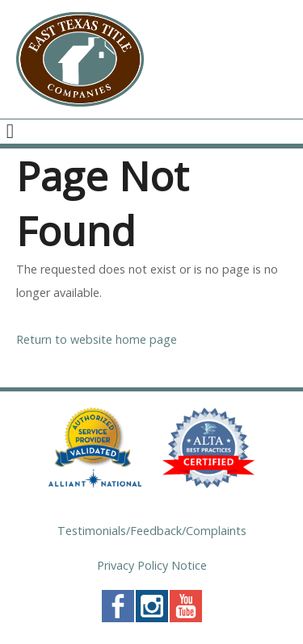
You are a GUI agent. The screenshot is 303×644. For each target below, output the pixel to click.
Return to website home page (97, 339)
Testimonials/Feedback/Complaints (152, 531)
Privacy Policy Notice (152, 565)
